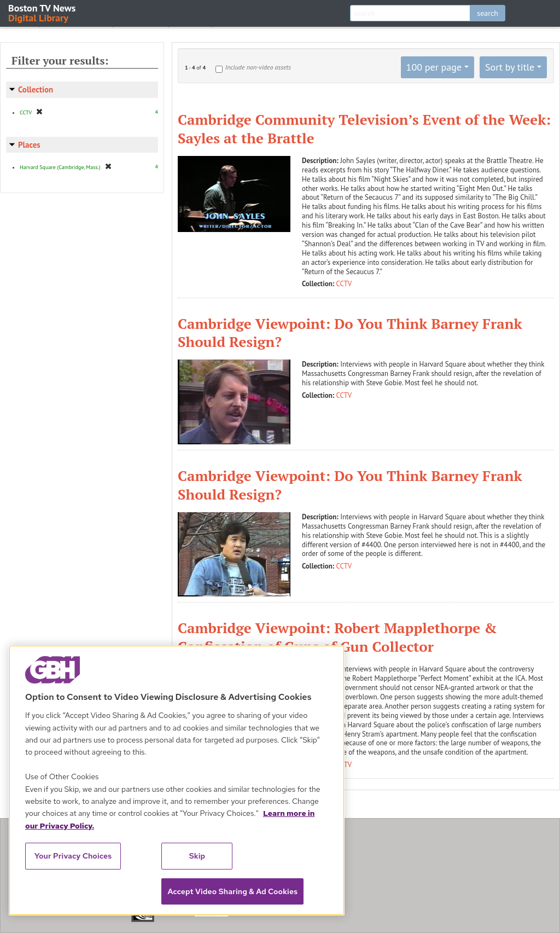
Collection (36, 89)
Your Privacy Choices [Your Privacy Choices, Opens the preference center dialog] (73, 856)
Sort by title (510, 67)
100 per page (434, 67)
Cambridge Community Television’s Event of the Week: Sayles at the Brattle (364, 129)
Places (29, 145)
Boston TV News (43, 12)
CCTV (344, 284)
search (488, 13)
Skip (197, 856)
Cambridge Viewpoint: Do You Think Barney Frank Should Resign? (350, 333)
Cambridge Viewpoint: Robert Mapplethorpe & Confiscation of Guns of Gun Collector (337, 637)
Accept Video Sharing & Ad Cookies (232, 891)
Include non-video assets (258, 67)
